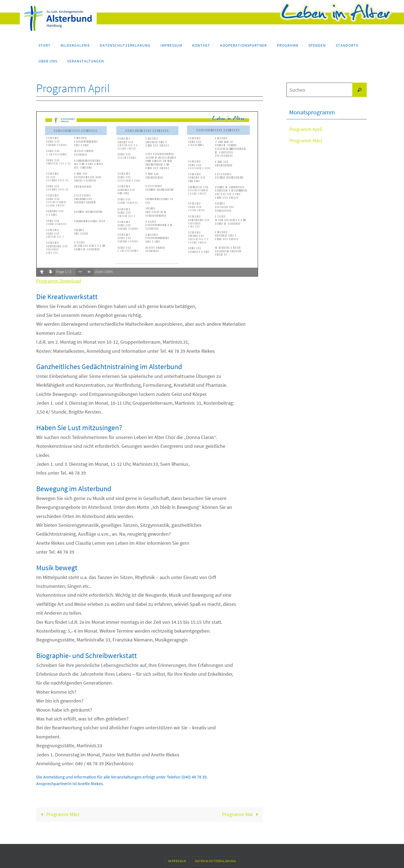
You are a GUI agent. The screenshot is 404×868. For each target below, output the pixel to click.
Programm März (59, 814)
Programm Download (59, 281)
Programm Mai (241, 814)
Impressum (177, 861)
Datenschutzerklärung (215, 861)
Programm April (306, 129)
